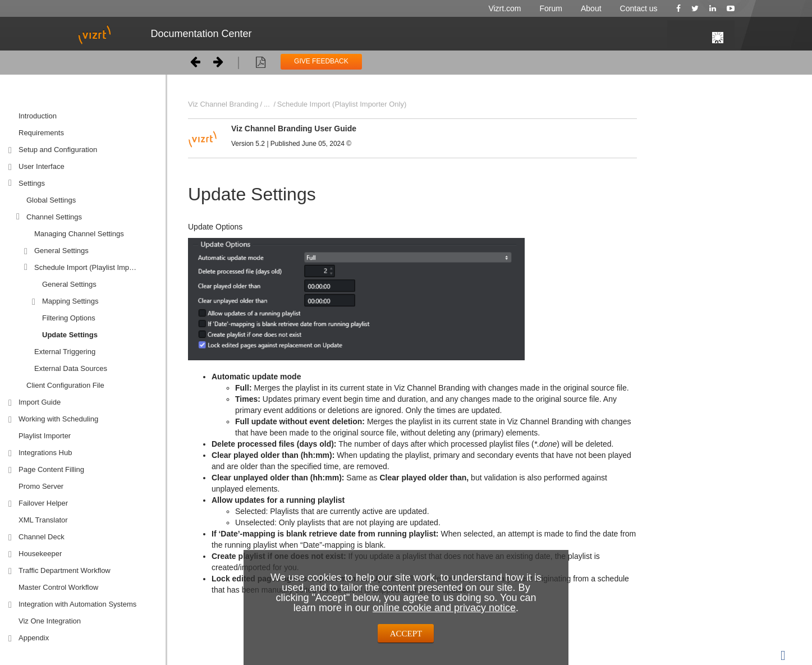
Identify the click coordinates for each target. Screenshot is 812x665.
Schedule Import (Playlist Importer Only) (96, 267)
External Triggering (65, 352)
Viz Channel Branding (223, 104)
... (267, 104)
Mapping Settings (70, 301)
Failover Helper (43, 503)
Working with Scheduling (58, 419)
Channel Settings (54, 217)
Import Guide (40, 402)
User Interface (42, 166)
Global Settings (51, 200)
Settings (32, 183)
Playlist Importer (45, 436)
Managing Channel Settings (79, 234)
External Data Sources (71, 368)
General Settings (61, 251)
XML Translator (43, 520)
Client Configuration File (65, 385)
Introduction (38, 116)
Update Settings (70, 335)
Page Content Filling (51, 469)
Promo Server (41, 486)
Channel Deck (42, 537)
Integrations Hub (45, 453)
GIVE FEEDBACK (321, 61)
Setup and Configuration (58, 150)
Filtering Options (69, 318)
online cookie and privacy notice (444, 608)
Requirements (41, 133)
